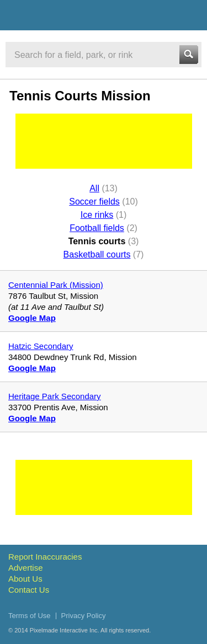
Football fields (97, 228)
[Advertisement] (104, 141)
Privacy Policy (84, 616)
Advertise (26, 568)
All (94, 188)
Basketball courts (97, 254)
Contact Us (29, 590)
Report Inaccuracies (45, 557)
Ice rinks (97, 215)
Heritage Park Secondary (55, 396)
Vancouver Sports (68, 17)
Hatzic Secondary (41, 346)
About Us (25, 579)
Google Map (32, 318)
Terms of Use (30, 616)
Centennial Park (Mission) (56, 285)
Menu (189, 15)
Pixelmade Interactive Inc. (65, 630)
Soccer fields (94, 202)
